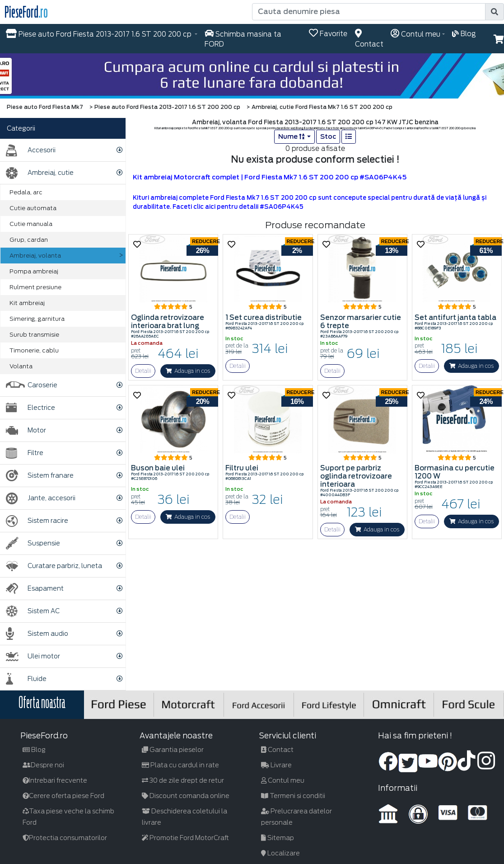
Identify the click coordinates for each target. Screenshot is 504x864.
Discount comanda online (186, 796)
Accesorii (31, 150)
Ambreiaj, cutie (40, 173)
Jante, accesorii (41, 498)
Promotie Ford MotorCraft (185, 838)
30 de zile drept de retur (183, 780)
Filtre (25, 453)
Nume (292, 136)
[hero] (252, 76)
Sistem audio (37, 634)
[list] (349, 137)
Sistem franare (40, 476)
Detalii (143, 371)
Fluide (26, 679)
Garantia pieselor (173, 750)
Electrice (30, 408)
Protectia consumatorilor (65, 838)
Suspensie (33, 543)
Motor (26, 430)
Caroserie (32, 385)
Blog (34, 750)
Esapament (35, 589)
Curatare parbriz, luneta (54, 566)
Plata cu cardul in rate (180, 765)
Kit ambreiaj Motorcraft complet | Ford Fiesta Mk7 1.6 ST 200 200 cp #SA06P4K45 (270, 177)
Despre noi (43, 765)
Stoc (328, 136)
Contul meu (283, 780)
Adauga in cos (188, 371)
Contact (277, 750)
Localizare (280, 853)
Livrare (276, 765)
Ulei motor (33, 656)
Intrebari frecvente (55, 780)
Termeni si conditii (293, 796)
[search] (495, 12)
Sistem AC (33, 611)
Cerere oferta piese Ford (63, 796)
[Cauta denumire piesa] (369, 12)
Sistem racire (37, 521)
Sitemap (278, 838)
